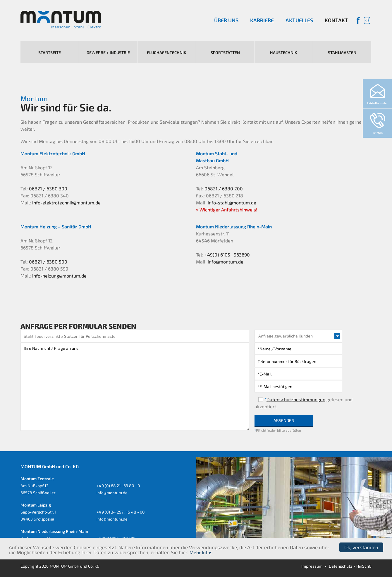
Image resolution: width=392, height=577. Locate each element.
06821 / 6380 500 (48, 262)
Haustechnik (284, 52)
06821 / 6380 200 (224, 188)
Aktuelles (299, 20)
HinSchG (364, 566)
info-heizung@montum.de (59, 276)
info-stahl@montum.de (232, 203)
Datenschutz (341, 566)
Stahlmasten (342, 52)
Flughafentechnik (167, 52)
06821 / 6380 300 (48, 188)
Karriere (262, 20)
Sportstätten (225, 52)
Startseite (50, 52)
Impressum (312, 566)
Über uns (226, 20)
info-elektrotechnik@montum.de (66, 203)
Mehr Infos (201, 552)
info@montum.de (226, 262)
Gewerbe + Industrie (108, 52)
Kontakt (336, 20)
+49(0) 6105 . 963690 (227, 255)
